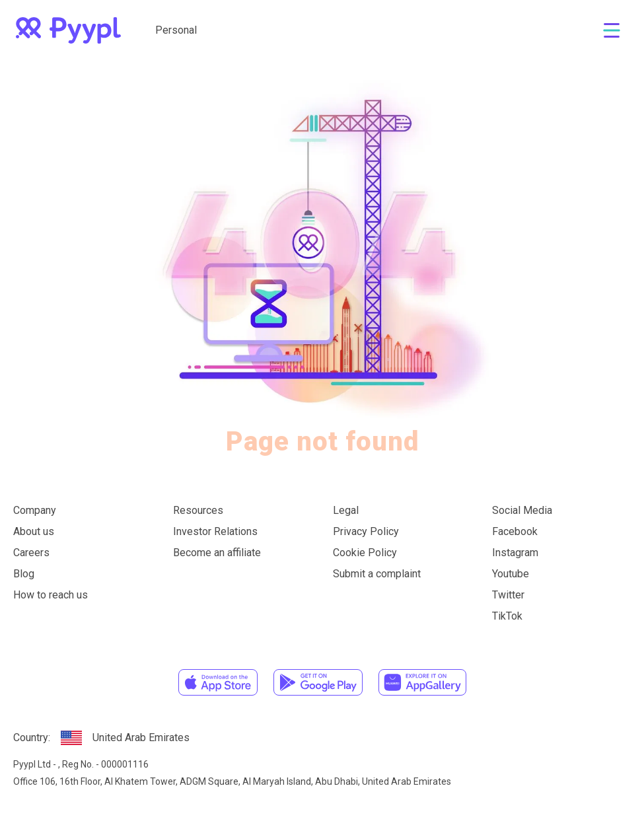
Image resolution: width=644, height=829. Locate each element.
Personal (176, 30)
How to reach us (51, 595)
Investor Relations (215, 531)
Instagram (515, 553)
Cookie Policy (365, 553)
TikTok (507, 616)
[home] (68, 30)
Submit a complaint (377, 574)
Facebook (515, 531)
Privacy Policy (366, 531)
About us (34, 531)
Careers (31, 553)
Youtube (511, 574)
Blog (24, 574)
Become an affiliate (217, 553)
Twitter (508, 595)
